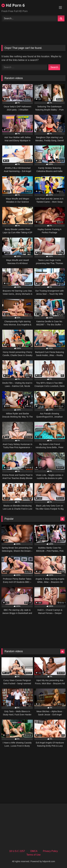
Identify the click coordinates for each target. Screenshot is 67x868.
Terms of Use (33, 855)
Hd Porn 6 (13, 5)
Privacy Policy (50, 851)
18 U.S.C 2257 (17, 851)
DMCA (34, 851)
